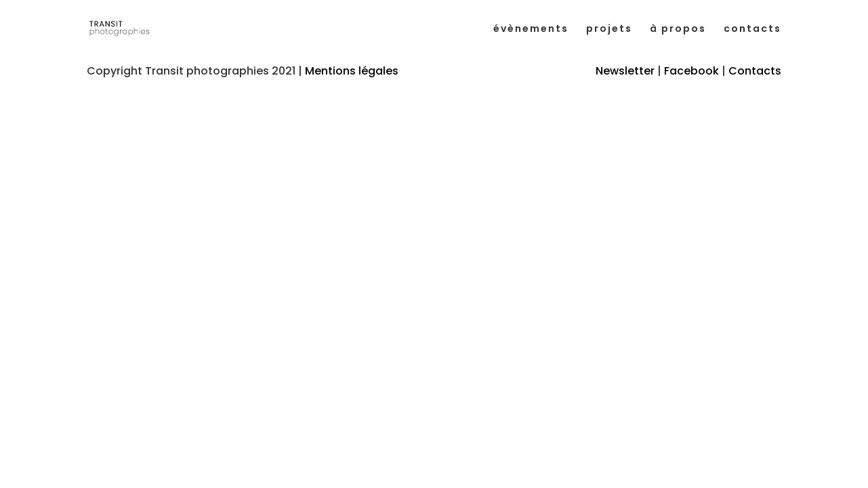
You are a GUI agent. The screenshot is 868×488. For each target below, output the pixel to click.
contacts (752, 29)
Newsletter (625, 71)
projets (609, 29)
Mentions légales (352, 71)
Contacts (755, 71)
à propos (678, 29)
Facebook (691, 71)
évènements (531, 29)
